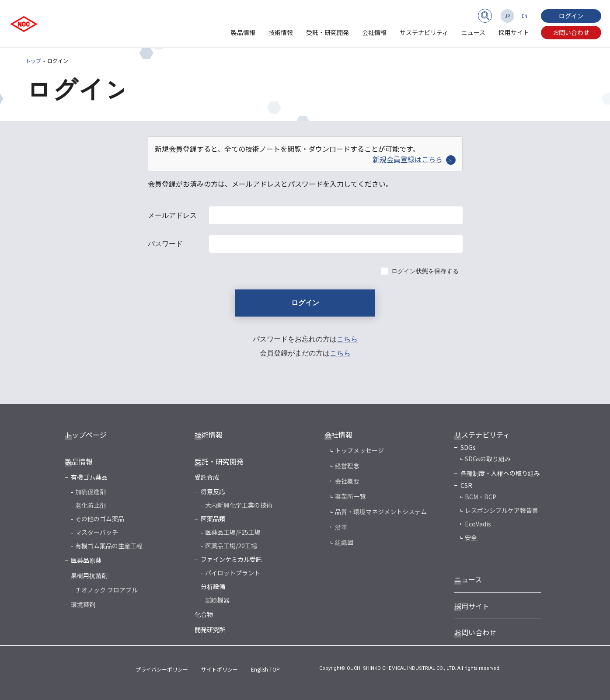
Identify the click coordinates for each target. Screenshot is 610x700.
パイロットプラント (233, 573)
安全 (471, 537)
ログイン (571, 16)
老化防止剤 (91, 505)
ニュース (473, 32)
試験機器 (217, 600)
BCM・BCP (481, 497)
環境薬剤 (83, 604)
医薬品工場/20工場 (231, 546)
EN (525, 16)
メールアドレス (172, 215)
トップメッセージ (359, 450)
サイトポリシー (220, 669)
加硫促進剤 (91, 491)
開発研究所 (210, 630)
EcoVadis (478, 524)
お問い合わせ (571, 32)
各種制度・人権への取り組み (500, 473)
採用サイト (514, 32)
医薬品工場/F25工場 (233, 532)
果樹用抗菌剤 (89, 575)
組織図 (344, 542)
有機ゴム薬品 (89, 477)
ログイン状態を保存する (425, 271)
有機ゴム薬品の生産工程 (109, 546)
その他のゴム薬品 (100, 519)
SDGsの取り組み (488, 459)
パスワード (165, 244)
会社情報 (374, 32)
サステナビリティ (424, 32)
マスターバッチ (97, 532)
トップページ (86, 435)
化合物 (204, 614)
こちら (347, 339)
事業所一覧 (350, 496)
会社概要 (347, 481)
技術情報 (281, 32)
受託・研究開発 (328, 32)
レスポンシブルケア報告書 (502, 510)
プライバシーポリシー (162, 669)
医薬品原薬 (86, 560)
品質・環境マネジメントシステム (381, 512)
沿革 (341, 527)
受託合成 (207, 477)
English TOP (265, 669)
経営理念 (347, 466)
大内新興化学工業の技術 (239, 505)
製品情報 (243, 32)
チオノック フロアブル (106, 590)
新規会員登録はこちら (414, 159)
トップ (33, 61)
